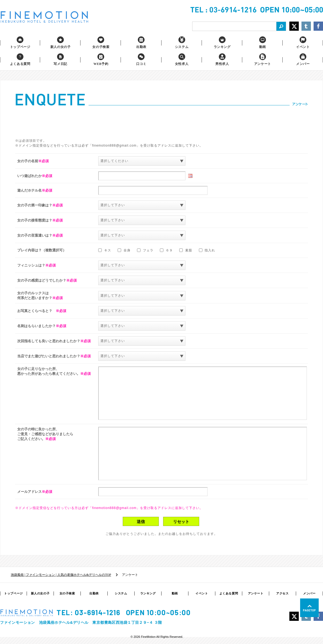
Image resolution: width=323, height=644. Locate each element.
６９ (167, 250)
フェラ (146, 250)
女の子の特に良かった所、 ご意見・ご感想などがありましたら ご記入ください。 (45, 434)
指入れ (207, 250)
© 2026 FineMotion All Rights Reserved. (157, 637)
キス (105, 250)
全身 (125, 250)
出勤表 (94, 593)
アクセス (282, 593)
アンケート (256, 593)
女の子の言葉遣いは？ (40, 235)
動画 (175, 593)
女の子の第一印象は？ (40, 205)
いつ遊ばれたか (35, 176)
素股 (186, 250)
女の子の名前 (33, 161)
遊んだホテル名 (35, 190)
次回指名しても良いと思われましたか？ (54, 341)
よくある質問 (229, 593)
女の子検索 (67, 593)
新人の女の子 (40, 593)
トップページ (13, 593)
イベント (202, 593)
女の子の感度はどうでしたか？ (47, 280)
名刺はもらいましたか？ (42, 326)
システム (121, 593)
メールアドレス (35, 492)
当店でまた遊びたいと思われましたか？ (54, 356)
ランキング (148, 593)
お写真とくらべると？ (42, 311)
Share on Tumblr (306, 26)
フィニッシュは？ (36, 265)
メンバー (309, 593)
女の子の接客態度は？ (40, 220)
